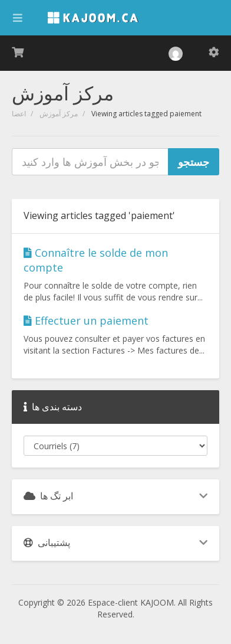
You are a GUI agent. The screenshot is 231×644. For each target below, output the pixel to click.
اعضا (19, 114)
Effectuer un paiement (86, 321)
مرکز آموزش (59, 114)
